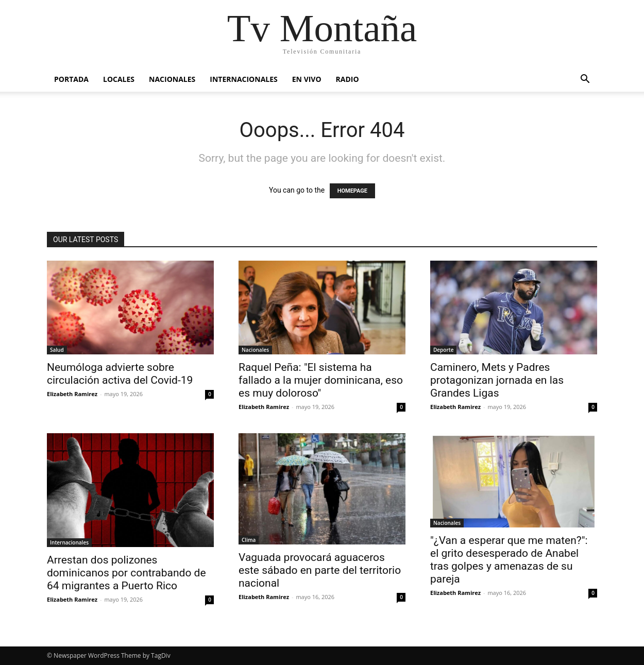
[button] (585, 80)
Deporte (443, 350)
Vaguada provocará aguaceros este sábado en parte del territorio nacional (320, 570)
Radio (348, 79)
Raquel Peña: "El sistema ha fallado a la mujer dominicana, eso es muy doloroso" (321, 380)
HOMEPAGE (352, 191)
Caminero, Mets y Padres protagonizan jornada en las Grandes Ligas (497, 380)
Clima (249, 540)
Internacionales (243, 79)
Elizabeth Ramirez (72, 394)
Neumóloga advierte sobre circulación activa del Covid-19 (120, 374)
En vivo (307, 79)
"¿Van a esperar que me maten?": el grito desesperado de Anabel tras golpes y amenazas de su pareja (509, 560)
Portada (71, 79)
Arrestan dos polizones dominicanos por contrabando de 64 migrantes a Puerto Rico (126, 573)
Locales (119, 79)
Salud (57, 350)
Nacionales (172, 79)
